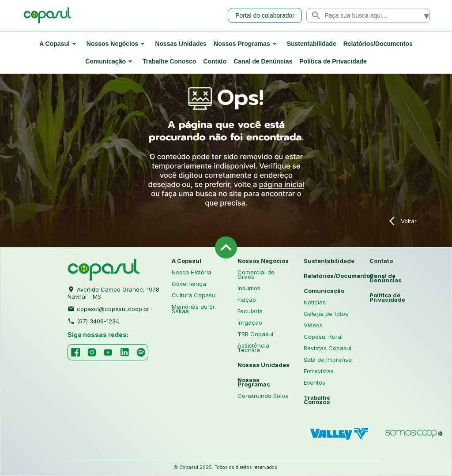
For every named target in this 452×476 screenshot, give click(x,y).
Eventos (315, 382)
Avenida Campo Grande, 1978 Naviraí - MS (113, 292)
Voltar (403, 221)
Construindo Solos (263, 396)
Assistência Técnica (253, 348)
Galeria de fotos (326, 314)
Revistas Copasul (328, 348)
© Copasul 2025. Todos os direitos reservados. (226, 467)
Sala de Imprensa (328, 360)
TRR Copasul (255, 334)
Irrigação (250, 322)
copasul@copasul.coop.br (108, 308)
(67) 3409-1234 (93, 320)
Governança (189, 284)
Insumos (249, 288)
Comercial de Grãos (256, 274)
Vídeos (313, 325)
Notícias (315, 302)
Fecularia (250, 311)
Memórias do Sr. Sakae (194, 309)
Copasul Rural (323, 337)
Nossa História (192, 272)
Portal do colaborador (265, 15)
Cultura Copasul (194, 295)
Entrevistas (319, 371)
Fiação (247, 300)
